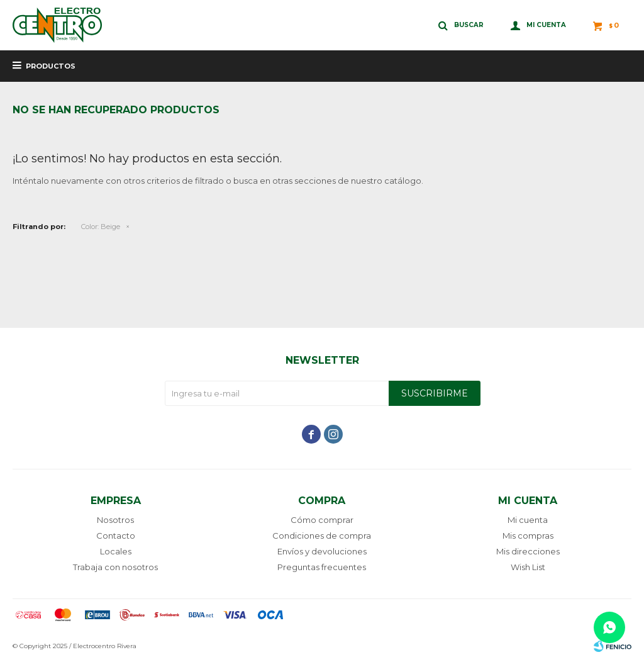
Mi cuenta (528, 520)
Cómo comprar (322, 520)
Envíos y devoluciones (322, 551)
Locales (116, 551)
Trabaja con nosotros (115, 567)
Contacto (116, 536)
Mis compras (528, 536)
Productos (51, 66)
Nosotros (115, 520)
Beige (101, 227)
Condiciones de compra (322, 536)
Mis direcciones (528, 551)
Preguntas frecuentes (322, 567)
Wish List (528, 567)
